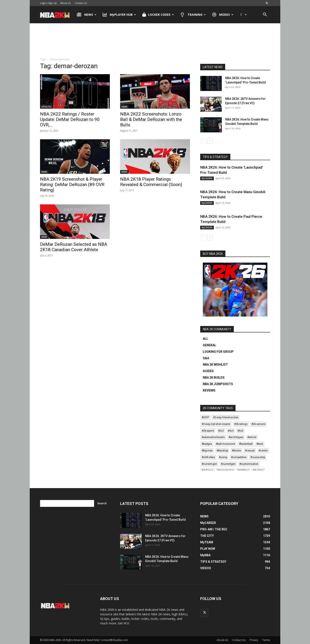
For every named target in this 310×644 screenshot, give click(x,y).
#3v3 (231, 431)
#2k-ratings (241, 424)
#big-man (207, 451)
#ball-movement (226, 444)
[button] (265, 15)
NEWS (87, 15)
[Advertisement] (155, 41)
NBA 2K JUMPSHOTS (218, 384)
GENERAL (209, 345)
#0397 (205, 417)
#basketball (246, 444)
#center (263, 451)
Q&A (206, 358)
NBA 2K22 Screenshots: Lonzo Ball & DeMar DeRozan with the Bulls (151, 119)
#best (260, 444)
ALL (205, 339)
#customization (249, 464)
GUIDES (208, 371)
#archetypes (236, 437)
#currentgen (228, 464)
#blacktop (222, 451)
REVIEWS (209, 390)
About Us (65, 3)
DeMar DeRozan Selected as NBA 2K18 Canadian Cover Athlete (74, 247)
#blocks (236, 451)
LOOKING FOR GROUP (218, 352)
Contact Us (81, 3)
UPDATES (46, 107)
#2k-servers (258, 424)
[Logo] (57, 15)
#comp (223, 457)
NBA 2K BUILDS (214, 378)
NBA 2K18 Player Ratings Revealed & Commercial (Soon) (151, 182)
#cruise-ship (258, 457)
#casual (250, 451)
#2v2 (221, 431)
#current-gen (209, 464)
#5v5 (240, 431)
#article (252, 437)
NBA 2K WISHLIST (215, 365)
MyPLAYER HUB (119, 15)
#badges (207, 444)
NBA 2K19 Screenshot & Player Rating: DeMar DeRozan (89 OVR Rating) (72, 185)
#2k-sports (208, 431)
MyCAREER (207, 178)
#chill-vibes (208, 457)
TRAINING (193, 15)
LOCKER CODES (158, 15)
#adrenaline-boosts (213, 437)
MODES (223, 15)
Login (43, 3)
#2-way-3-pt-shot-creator (216, 424)
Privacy (254, 640)
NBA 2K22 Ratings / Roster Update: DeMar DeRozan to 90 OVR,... (70, 119)
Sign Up (53, 3)
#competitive (239, 457)
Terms (266, 640)
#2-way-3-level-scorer (226, 417)
